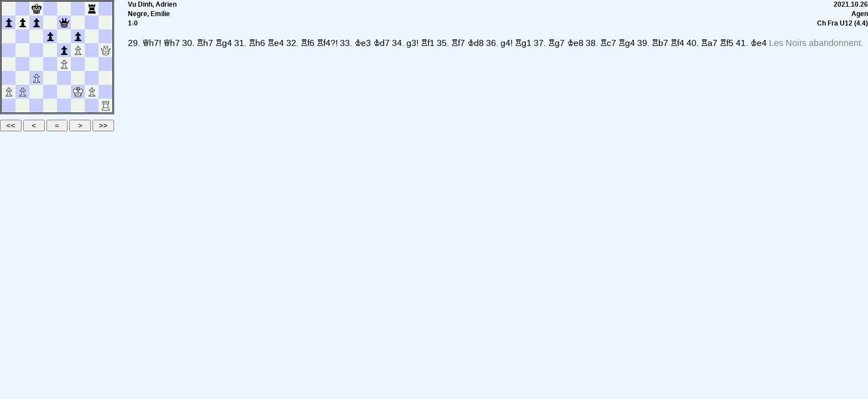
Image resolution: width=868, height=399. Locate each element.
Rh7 (205, 43)
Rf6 (308, 43)
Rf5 (727, 43)
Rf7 (458, 43)
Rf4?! (327, 43)
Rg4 (224, 43)
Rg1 (523, 43)
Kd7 (381, 43)
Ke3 (363, 43)
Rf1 (428, 43)
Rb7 (660, 43)
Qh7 (172, 43)
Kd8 (476, 43)
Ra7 (709, 43)
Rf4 (677, 43)
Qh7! (152, 43)
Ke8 (575, 43)
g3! (412, 43)
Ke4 (758, 43)
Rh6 (257, 43)
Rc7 (608, 43)
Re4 (276, 43)
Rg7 (556, 43)
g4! (507, 43)
